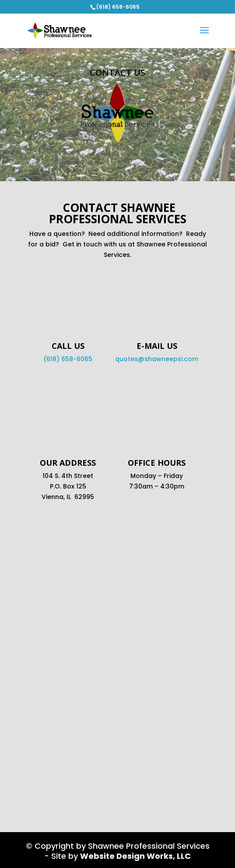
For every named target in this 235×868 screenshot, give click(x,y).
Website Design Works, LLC (135, 856)
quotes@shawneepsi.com (157, 359)
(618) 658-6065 (68, 359)
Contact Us (117, 72)
